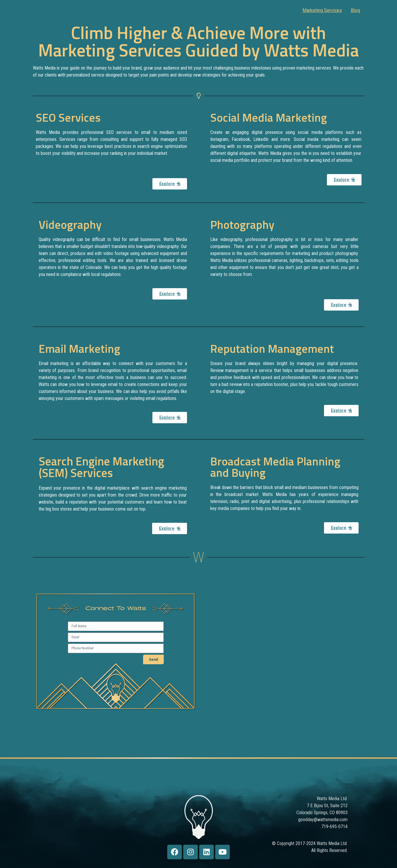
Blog (355, 10)
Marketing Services (322, 10)
